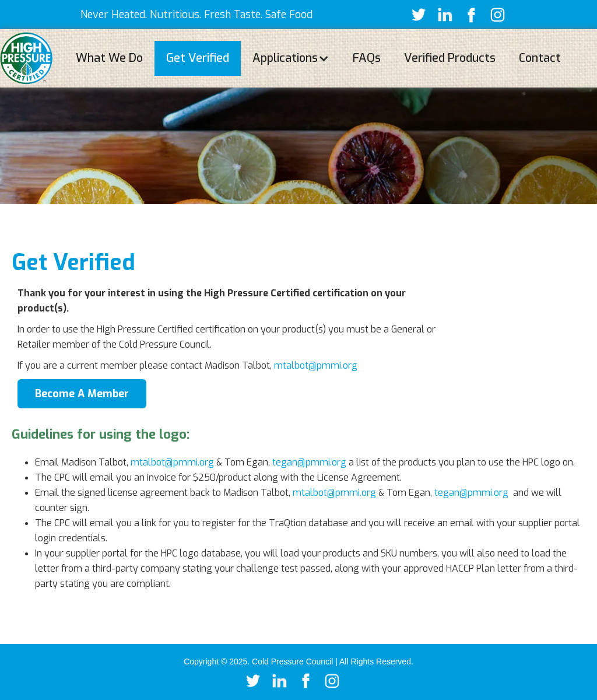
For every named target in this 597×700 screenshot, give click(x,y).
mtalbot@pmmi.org (316, 365)
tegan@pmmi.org (309, 462)
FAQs (367, 58)
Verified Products (450, 58)
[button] (291, 58)
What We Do (109, 58)
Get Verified (198, 58)
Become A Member (82, 394)
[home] (26, 58)
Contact (540, 58)
